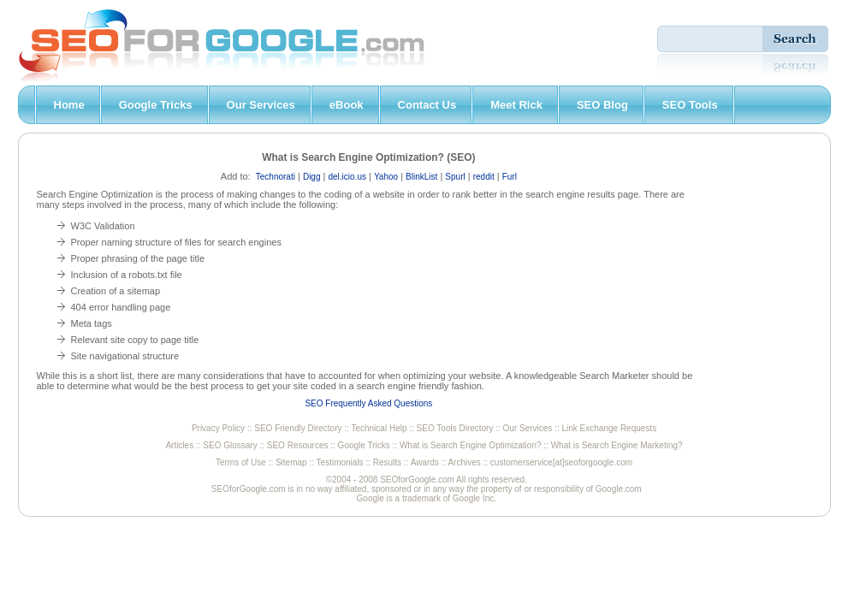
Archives (464, 462)
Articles (179, 445)
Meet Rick (516, 105)
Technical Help (379, 428)
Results (387, 462)
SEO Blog (602, 105)
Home (69, 105)
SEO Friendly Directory (298, 428)
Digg (312, 177)
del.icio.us (347, 177)
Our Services (261, 105)
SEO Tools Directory (455, 428)
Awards (425, 462)
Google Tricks (156, 105)
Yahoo (386, 177)
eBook (347, 105)
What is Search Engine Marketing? (617, 445)
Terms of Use (241, 462)
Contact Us (427, 105)
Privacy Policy (218, 428)
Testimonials (340, 462)
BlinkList (421, 177)
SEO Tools (690, 105)
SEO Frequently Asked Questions (368, 403)
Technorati (276, 177)
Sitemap (291, 462)
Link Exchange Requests (610, 428)
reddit (484, 177)
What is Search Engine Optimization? (471, 445)
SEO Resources (298, 445)
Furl (510, 177)
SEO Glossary (230, 445)
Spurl (455, 177)
